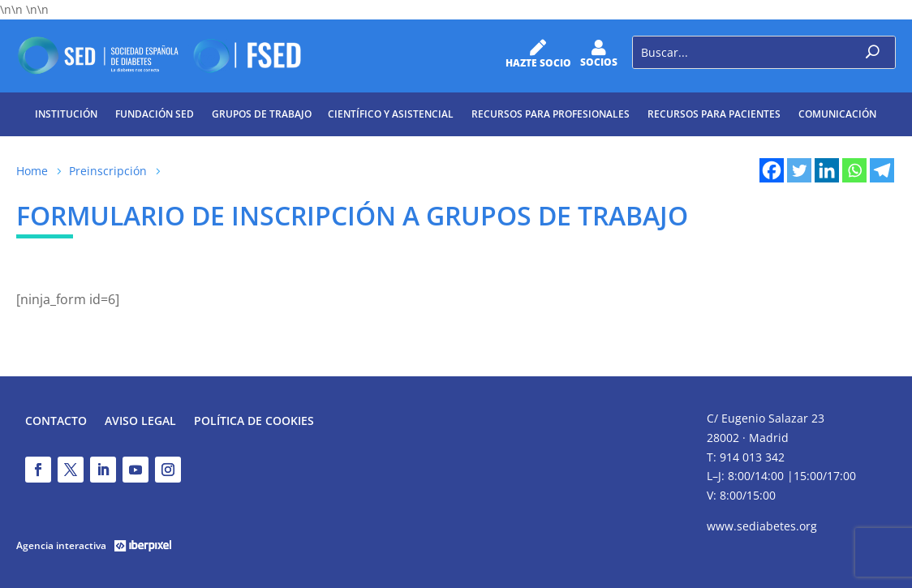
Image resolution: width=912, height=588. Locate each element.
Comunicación (837, 114)
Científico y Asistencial (391, 114)
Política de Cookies (254, 422)
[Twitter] (799, 170)
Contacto (56, 422)
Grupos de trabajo (262, 114)
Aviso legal (140, 422)
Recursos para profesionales (551, 114)
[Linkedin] (827, 170)
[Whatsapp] (854, 170)
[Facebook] (772, 170)
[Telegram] (882, 170)
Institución (66, 114)
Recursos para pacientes (714, 114)
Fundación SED (155, 114)
